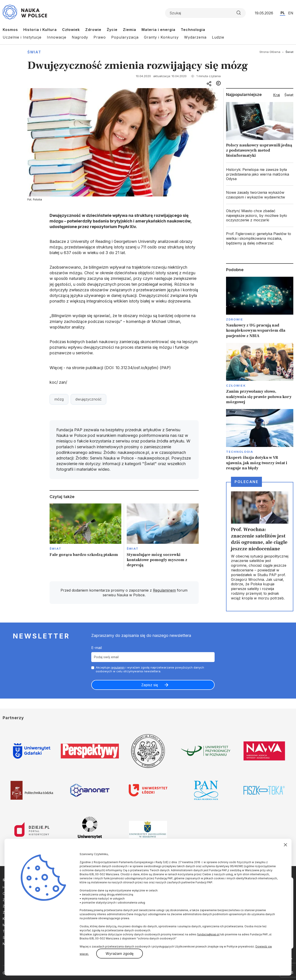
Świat (34, 52)
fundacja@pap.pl (208, 934)
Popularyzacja (125, 37)
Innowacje (57, 37)
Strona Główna (270, 52)
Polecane (246, 482)
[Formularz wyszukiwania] (205, 13)
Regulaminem (164, 590)
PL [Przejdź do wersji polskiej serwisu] (283, 13)
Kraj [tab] (276, 95)
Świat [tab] (289, 95)
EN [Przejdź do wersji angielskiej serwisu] (291, 13)
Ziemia (129, 30)
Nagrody (80, 37)
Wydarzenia (195, 37)
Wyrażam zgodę (120, 954)
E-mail (97, 648)
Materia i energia (158, 30)
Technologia (193, 30)
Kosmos (10, 30)
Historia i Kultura (40, 30)
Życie (112, 30)
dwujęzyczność (88, 399)
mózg (59, 399)
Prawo (100, 37)
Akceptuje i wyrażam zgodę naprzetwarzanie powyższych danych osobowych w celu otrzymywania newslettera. (150, 669)
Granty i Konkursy (161, 37)
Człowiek (71, 30)
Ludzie (218, 37)
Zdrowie (93, 30)
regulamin (118, 667)
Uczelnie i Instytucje (22, 37)
